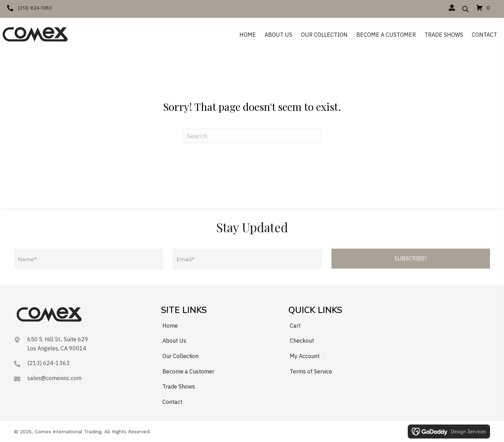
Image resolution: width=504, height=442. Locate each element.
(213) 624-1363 (48, 363)
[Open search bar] (465, 8)
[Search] (252, 136)
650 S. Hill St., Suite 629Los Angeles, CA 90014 (58, 344)
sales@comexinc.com (54, 378)
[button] (29, 8)
